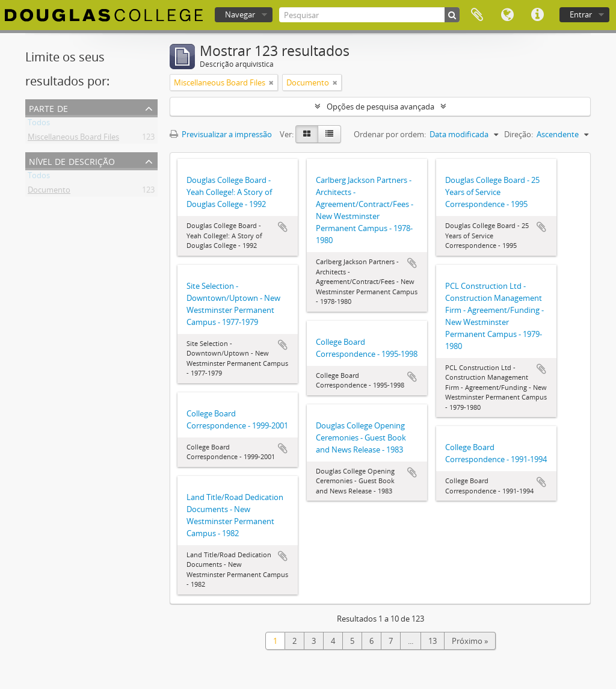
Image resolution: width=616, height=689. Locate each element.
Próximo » (470, 641)
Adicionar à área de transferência (283, 227)
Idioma (507, 15)
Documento (49, 192)
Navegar (240, 14)
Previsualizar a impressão (221, 134)
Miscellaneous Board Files (73, 139)
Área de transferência (477, 15)
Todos (39, 125)
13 (433, 641)
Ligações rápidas (537, 15)
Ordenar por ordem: (390, 134)
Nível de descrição (72, 160)
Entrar (581, 14)
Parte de (48, 107)
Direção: (519, 134)
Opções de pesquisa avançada (380, 107)
